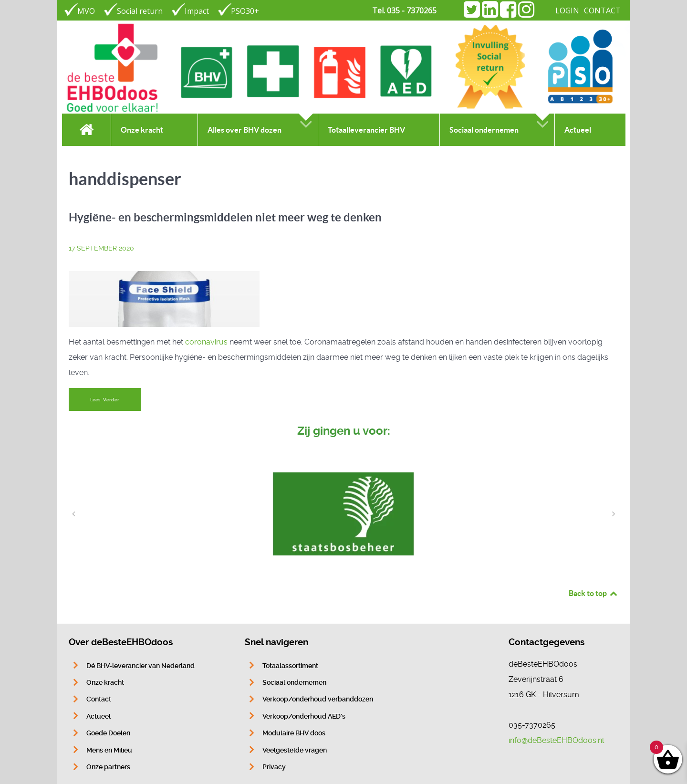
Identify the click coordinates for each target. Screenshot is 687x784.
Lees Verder (105, 400)
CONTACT (602, 10)
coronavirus (206, 342)
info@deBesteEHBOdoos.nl (556, 740)
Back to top (593, 593)
